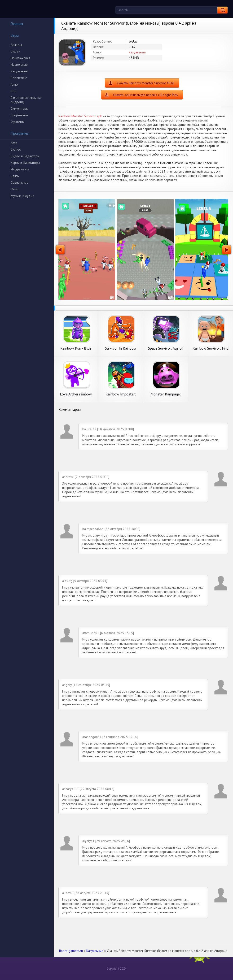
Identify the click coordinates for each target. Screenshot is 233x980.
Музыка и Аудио (22, 196)
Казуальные (19, 71)
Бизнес (16, 149)
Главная (14, 24)
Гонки (14, 84)
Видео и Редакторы (25, 156)
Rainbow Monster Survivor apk (80, 116)
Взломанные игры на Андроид (26, 100)
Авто (14, 143)
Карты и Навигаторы (25, 163)
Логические (19, 78)
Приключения (20, 58)
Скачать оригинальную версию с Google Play (146, 95)
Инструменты (20, 169)
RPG (14, 91)
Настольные (19, 65)
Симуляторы (20, 108)
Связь (15, 176)
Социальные (20, 182)
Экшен (15, 51)
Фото (14, 189)
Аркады (16, 45)
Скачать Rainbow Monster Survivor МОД (146, 83)
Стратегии (18, 122)
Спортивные (19, 115)
